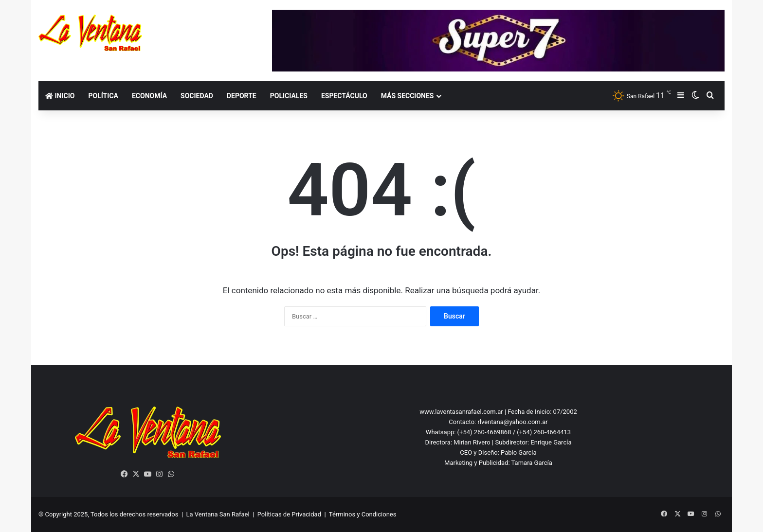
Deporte (242, 96)
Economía (149, 96)
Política (103, 96)
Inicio (60, 96)
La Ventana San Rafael (218, 514)
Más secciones (408, 96)
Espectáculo (344, 96)
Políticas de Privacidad (289, 514)
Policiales (289, 96)
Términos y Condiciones (363, 514)
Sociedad (197, 96)
